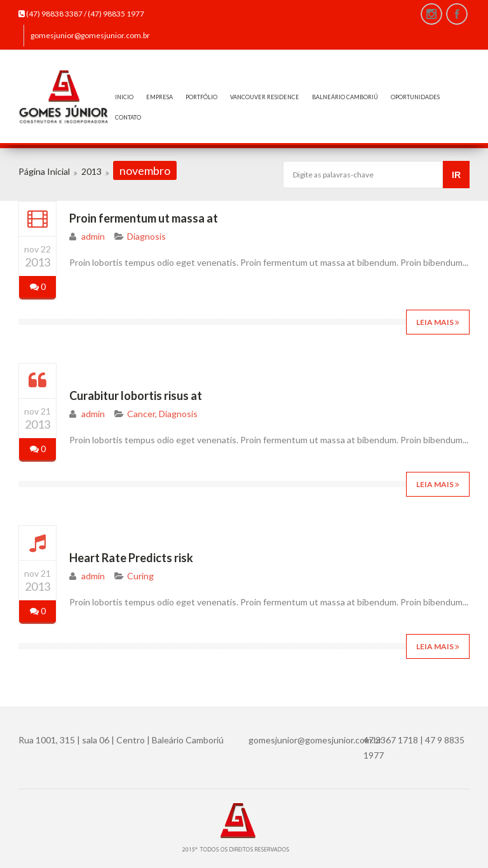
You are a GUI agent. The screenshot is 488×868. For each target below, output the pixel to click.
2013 (91, 171)
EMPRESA (159, 97)
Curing (140, 576)
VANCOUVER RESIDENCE (265, 97)
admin (93, 236)
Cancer (141, 414)
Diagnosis (146, 236)
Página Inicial (44, 171)
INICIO (124, 97)
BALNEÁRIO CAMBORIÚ (345, 97)
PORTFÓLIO (201, 97)
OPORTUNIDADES (415, 97)
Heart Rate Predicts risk (131, 558)
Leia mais (438, 322)
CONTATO (128, 117)
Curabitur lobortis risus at (136, 396)
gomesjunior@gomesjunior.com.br (90, 35)
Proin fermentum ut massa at (144, 218)
